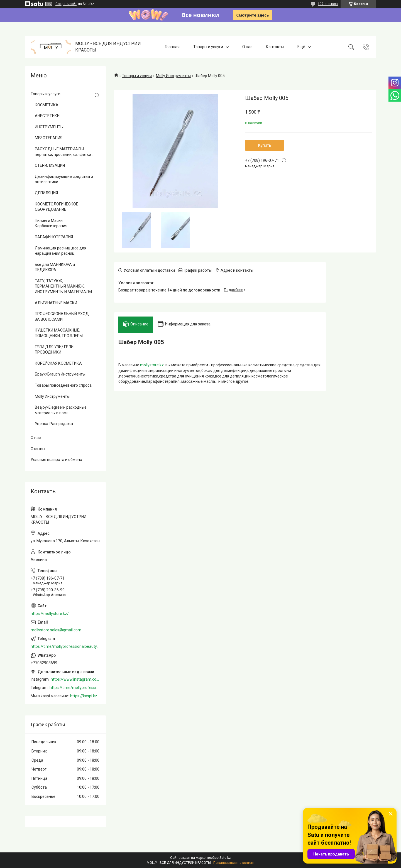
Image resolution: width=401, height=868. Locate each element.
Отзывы (38, 449)
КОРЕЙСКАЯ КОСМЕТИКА (58, 363)
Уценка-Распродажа (54, 424)
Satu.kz (225, 858)
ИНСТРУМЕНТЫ (49, 127)
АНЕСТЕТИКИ (47, 116)
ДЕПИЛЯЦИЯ (46, 193)
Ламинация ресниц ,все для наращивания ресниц (61, 251)
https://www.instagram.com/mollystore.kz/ (75, 679)
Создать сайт (66, 4)
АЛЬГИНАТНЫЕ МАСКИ (56, 303)
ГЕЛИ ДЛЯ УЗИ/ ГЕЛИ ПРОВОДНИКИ (54, 350)
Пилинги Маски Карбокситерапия (51, 223)
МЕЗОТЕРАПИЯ (49, 138)
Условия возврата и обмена (56, 460)
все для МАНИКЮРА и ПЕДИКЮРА (55, 267)
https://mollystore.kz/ (50, 614)
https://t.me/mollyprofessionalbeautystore (65, 646)
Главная (172, 47)
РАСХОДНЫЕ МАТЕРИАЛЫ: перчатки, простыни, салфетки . (64, 152)
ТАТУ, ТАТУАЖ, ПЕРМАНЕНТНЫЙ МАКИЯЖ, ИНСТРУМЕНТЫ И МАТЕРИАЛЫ (63, 286)
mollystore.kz (152, 367)
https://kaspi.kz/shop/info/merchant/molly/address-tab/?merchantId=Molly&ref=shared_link (85, 696)
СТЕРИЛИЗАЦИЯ (50, 165)
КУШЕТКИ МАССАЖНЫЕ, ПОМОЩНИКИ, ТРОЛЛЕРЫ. (59, 333)
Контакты (275, 47)
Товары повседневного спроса (63, 385)
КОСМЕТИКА (47, 105)
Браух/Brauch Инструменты (60, 374)
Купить (265, 145)
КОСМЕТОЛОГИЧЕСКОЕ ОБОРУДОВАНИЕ (57, 207)
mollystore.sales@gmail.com (56, 630)
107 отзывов (328, 4)
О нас (247, 47)
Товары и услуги (208, 47)
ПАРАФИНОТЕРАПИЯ (54, 237)
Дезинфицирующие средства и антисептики (64, 179)
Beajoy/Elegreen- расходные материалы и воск (61, 410)
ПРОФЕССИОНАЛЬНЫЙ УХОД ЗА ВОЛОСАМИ (62, 317)
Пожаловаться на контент (234, 863)
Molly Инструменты (173, 76)
